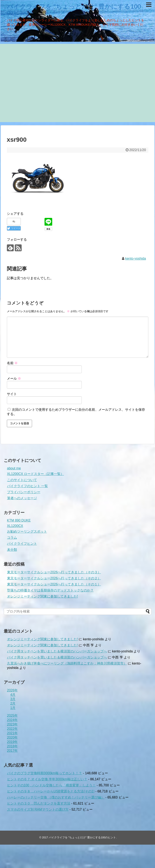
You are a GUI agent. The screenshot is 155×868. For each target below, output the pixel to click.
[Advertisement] (39, 83)
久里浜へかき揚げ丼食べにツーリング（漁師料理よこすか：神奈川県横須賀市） (67, 663)
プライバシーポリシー (24, 492)
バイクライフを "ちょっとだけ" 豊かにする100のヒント (74, 9)
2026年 (12, 690)
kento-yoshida (136, 258)
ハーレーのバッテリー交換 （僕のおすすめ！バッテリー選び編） (56, 797)
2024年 (12, 720)
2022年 (12, 729)
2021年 (12, 733)
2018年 (12, 746)
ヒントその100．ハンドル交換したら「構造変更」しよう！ (51, 785)
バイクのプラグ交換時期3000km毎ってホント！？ (45, 773)
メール (14, 378)
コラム (12, 538)
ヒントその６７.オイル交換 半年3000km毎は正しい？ (47, 779)
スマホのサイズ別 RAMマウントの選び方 (38, 809)
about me (14, 468)
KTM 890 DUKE (19, 520)
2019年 (12, 742)
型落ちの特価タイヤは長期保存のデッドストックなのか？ (50, 590)
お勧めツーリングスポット (27, 531)
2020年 (12, 737)
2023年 (12, 724)
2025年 (12, 716)
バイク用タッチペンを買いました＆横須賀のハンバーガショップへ (57, 651)
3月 (13, 699)
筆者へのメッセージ (22, 498)
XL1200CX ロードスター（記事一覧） (36, 474)
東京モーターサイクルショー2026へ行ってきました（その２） (54, 578)
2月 (13, 703)
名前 (12, 363)
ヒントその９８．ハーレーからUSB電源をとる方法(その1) (51, 791)
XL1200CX (15, 526)
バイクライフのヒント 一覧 (27, 486)
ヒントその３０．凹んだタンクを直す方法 (39, 803)
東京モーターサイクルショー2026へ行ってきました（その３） (54, 572)
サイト (12, 394)
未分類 (12, 550)
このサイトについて (22, 480)
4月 (13, 695)
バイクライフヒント (22, 544)
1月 (13, 708)
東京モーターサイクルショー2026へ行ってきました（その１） (54, 584)
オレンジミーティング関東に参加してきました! (42, 596)
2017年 (12, 751)
